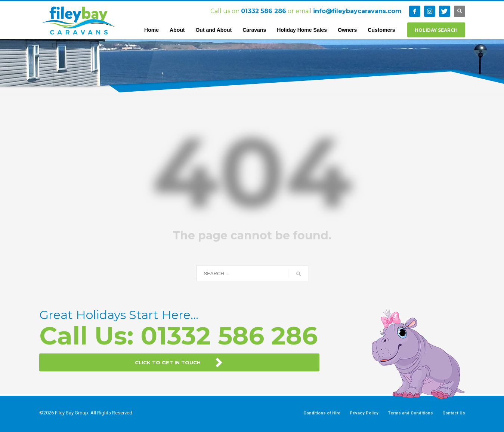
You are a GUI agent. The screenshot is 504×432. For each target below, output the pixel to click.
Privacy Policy (364, 413)
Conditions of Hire (322, 413)
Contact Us (454, 413)
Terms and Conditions (410, 413)
